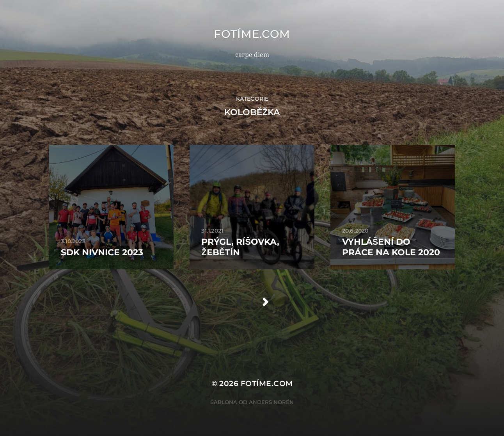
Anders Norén (271, 402)
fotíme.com (252, 34)
